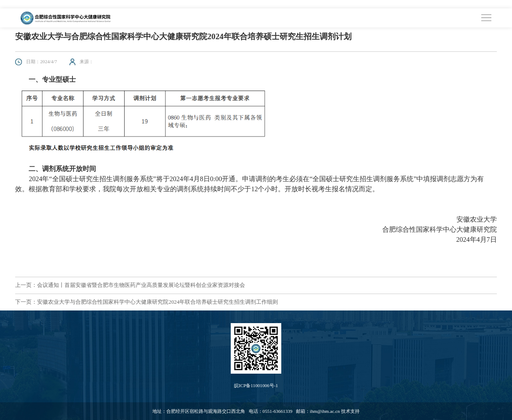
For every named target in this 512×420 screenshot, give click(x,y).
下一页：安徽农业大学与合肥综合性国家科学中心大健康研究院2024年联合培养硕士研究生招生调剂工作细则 (147, 302)
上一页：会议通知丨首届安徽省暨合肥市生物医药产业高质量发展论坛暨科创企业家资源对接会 (130, 285)
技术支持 (350, 411)
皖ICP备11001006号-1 (256, 385)
